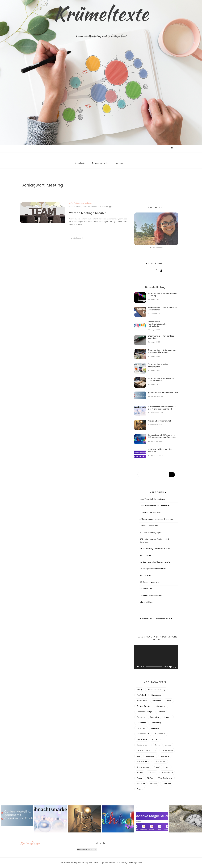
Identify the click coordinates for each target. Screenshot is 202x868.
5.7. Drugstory (145, 575)
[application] (156, 657)
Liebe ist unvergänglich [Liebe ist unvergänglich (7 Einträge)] (146, 750)
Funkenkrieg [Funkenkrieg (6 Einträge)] (156, 723)
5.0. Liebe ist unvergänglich (151, 532)
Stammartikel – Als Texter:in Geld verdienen (161, 379)
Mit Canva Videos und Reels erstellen (161, 450)
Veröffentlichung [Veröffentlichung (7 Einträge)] (165, 778)
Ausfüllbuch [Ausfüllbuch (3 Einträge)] (142, 695)
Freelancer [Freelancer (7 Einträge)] (141, 723)
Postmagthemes (135, 863)
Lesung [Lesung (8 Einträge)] (168, 745)
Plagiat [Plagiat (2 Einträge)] (157, 767)
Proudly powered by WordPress (74, 863)
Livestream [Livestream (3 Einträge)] (150, 756)
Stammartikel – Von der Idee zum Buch (161, 337)
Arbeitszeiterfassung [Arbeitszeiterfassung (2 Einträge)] (156, 689)
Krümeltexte (101, 14)
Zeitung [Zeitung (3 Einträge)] (140, 789)
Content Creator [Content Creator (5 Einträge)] (144, 706)
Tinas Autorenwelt (100, 163)
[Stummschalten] (170, 667)
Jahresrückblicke (146, 602)
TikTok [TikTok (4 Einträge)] (150, 778)
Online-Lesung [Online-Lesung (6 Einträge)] (143, 767)
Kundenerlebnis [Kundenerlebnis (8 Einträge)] (143, 745)
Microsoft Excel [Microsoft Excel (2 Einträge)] (143, 761)
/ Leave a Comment (89, 207)
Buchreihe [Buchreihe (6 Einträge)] (157, 701)
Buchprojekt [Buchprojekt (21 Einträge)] (142, 701)
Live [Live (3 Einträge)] (138, 756)
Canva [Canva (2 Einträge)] (169, 701)
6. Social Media (146, 589)
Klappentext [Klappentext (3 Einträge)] (160, 734)
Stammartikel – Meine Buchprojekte (158, 365)
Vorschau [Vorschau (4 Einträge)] (141, 784)
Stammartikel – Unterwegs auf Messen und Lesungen (162, 351)
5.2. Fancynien (145, 555)
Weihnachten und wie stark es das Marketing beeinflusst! (162, 408)
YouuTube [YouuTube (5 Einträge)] (167, 784)
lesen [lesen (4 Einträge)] (157, 745)
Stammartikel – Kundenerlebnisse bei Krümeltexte (157, 324)
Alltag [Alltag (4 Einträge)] (139, 689)
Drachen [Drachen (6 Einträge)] (161, 712)
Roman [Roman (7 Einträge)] (140, 772)
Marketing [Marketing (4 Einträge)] (165, 756)
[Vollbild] (175, 667)
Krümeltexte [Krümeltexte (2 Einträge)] (142, 739)
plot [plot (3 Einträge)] (167, 767)
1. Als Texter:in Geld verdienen (81, 203)
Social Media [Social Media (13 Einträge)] (167, 772)
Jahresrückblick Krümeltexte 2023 (163, 393)
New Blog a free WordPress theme (109, 863)
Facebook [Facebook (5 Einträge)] (141, 717)
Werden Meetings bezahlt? (88, 213)
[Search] (156, 475)
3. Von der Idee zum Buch (150, 512)
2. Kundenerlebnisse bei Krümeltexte (155, 506)
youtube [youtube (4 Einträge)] (153, 784)
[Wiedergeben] (138, 667)
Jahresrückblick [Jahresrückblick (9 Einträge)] (143, 734)
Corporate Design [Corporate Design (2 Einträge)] (144, 712)
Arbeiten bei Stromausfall (160, 421)
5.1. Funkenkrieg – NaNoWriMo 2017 (155, 549)
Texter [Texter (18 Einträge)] (139, 778)
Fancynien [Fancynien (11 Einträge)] (154, 717)
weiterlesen (76, 238)
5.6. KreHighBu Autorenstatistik (153, 569)
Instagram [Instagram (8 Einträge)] (141, 728)
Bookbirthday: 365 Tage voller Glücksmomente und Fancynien (162, 436)
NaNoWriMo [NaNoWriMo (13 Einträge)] (160, 761)
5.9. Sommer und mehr (149, 582)
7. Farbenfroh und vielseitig (151, 595)
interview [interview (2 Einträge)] (155, 728)
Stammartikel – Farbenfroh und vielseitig (162, 295)
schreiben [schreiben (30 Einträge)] (152, 772)
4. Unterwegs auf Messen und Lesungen (156, 519)
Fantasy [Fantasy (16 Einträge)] (168, 717)
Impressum (119, 163)
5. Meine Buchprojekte (149, 526)
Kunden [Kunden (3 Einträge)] (155, 739)
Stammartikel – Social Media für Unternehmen (163, 309)
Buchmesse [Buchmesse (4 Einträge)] (156, 695)
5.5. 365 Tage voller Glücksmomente (155, 562)
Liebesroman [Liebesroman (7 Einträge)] (167, 750)
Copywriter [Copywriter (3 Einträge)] (161, 706)
